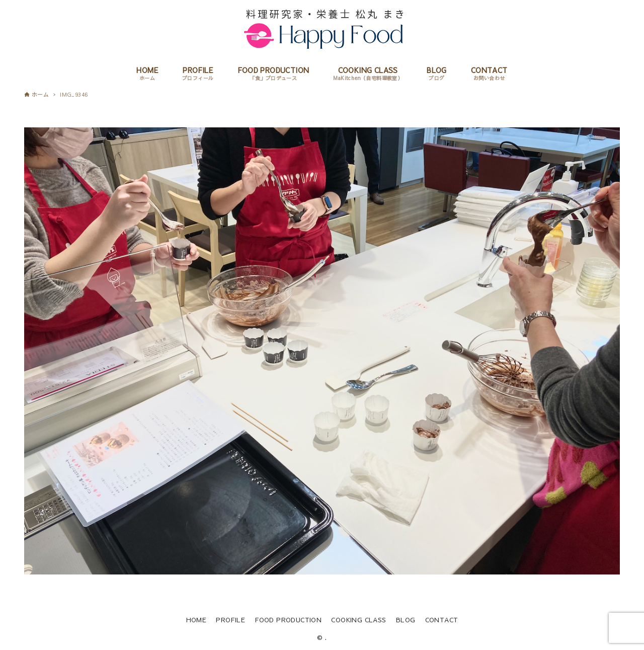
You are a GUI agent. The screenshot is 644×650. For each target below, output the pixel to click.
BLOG (406, 620)
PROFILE (230, 620)
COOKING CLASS (358, 620)
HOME (196, 620)
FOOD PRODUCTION (288, 620)
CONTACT (442, 620)
